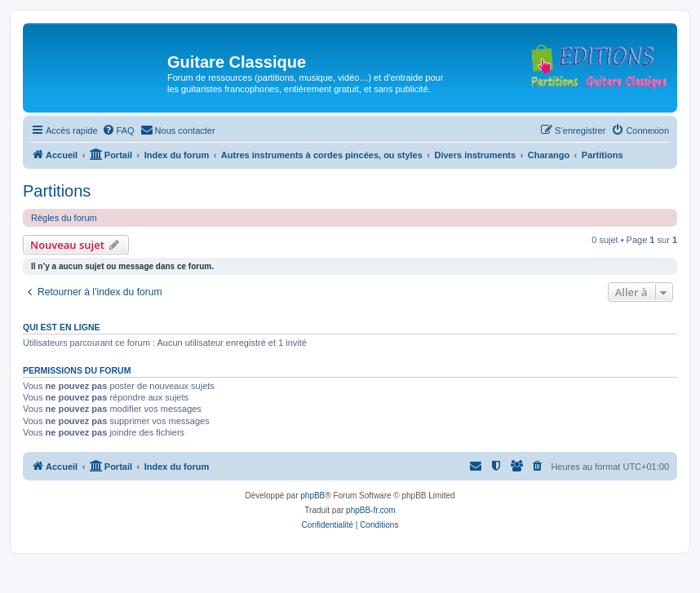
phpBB (312, 496)
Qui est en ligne (62, 327)
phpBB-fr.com (371, 510)
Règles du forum (64, 218)
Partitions (57, 191)
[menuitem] (118, 131)
